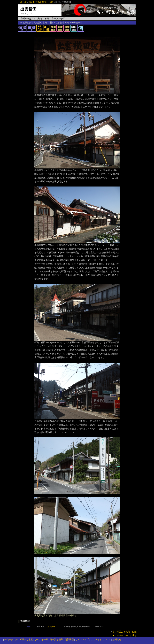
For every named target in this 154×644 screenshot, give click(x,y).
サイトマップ (82, 639)
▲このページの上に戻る (124, 635)
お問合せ (117, 639)
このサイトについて (101, 639)
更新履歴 (69, 639)
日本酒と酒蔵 (56, 639)
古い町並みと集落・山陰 (41, 2)
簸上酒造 (51, 626)
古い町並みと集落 (24, 639)
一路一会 (22, 2)
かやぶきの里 (41, 639)
